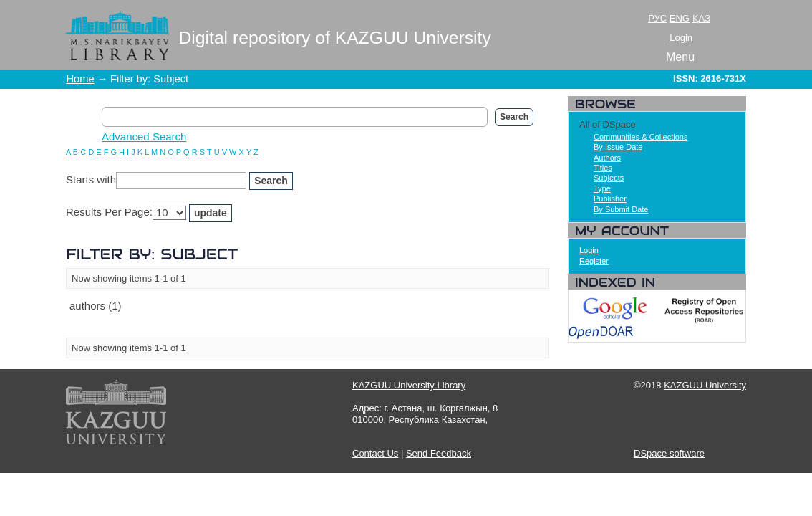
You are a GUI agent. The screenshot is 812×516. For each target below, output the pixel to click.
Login (681, 38)
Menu (680, 57)
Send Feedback (439, 453)
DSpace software (669, 453)
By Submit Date (621, 209)
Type (602, 188)
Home (81, 79)
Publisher (610, 199)
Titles (603, 168)
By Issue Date (618, 147)
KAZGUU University (705, 385)
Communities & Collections (641, 137)
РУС (657, 18)
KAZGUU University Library (409, 385)
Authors (607, 158)
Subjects (609, 178)
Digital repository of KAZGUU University (335, 38)
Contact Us (375, 453)
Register (594, 261)
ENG (680, 18)
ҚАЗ (701, 18)
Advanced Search (144, 137)
